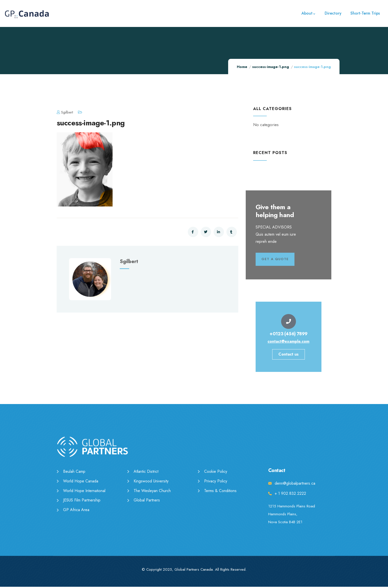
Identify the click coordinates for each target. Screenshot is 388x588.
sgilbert (65, 112)
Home (242, 67)
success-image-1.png (271, 67)
